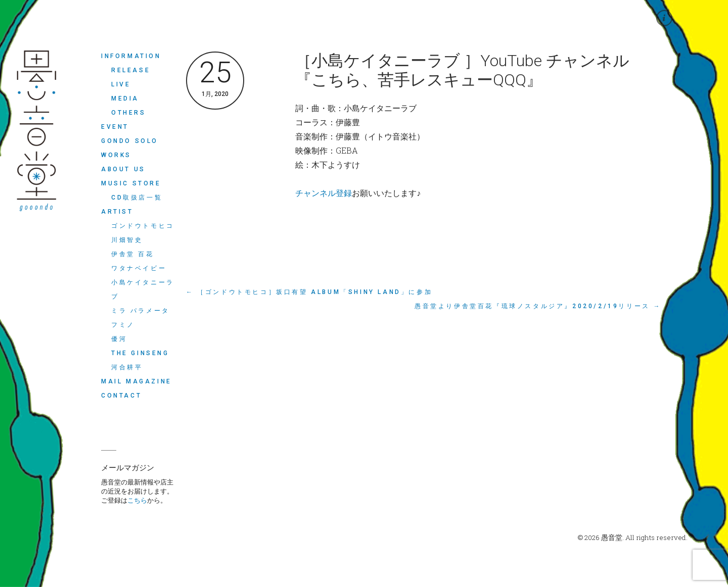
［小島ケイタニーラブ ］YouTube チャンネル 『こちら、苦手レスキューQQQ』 (462, 70)
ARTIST (117, 212)
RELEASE (131, 70)
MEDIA (125, 99)
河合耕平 (127, 367)
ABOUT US (123, 169)
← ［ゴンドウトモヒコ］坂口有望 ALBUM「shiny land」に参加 (309, 292)
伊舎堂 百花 (133, 254)
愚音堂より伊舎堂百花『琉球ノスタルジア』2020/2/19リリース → (538, 306)
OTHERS (129, 113)
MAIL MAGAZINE (136, 381)
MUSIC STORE (131, 183)
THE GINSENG (140, 353)
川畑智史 (127, 240)
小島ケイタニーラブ (143, 289)
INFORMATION (131, 56)
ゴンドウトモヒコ (143, 226)
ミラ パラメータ (141, 311)
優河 (119, 339)
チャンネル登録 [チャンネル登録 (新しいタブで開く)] (324, 193)
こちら (137, 500)
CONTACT (121, 396)
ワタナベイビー (139, 268)
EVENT (115, 127)
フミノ (123, 325)
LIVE (121, 84)
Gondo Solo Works (130, 148)
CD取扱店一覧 (137, 198)
